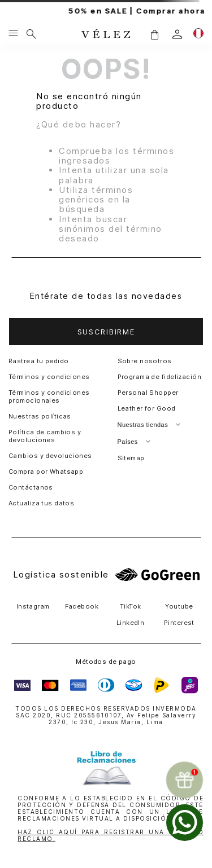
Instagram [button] (33, 606)
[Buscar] (31, 34)
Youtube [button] (179, 606)
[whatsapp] (185, 823)
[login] (177, 34)
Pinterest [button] (179, 623)
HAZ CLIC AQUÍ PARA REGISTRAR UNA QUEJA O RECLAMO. (111, 835)
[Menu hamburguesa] (13, 34)
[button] (154, 34)
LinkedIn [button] (131, 623)
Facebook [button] (82, 606)
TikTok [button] (131, 606)
